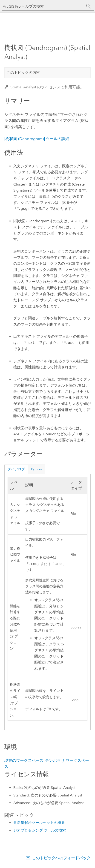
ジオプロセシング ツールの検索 (40, 831)
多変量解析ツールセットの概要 (39, 824)
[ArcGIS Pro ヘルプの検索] (43, 6)
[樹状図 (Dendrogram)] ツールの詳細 (37, 139)
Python (36, 469)
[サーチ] (89, 6)
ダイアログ (16, 469)
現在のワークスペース (24, 761)
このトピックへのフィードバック (61, 859)
